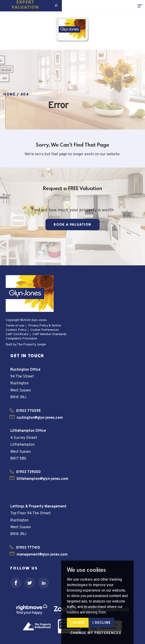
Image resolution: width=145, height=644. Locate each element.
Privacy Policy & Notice (45, 326)
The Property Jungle (31, 345)
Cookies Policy (16, 330)
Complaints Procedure (21, 339)
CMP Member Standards (50, 334)
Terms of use (15, 326)
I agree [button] (78, 639)
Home (9, 95)
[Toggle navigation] (141, 6)
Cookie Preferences (45, 330)
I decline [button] (102, 639)
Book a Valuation (72, 225)
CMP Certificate (17, 334)
